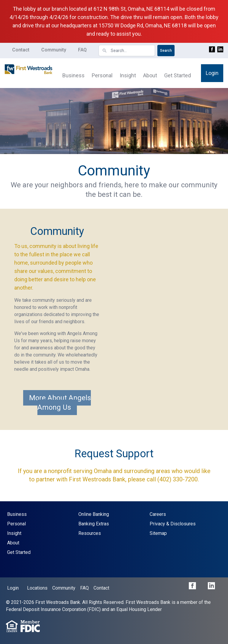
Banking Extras (94, 524)
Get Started (178, 75)
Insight (128, 75)
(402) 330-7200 (178, 479)
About (150, 75)
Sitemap (158, 533)
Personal (102, 75)
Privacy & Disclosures (173, 524)
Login (212, 73)
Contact (21, 50)
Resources (90, 533)
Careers (158, 514)
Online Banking (94, 514)
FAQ (82, 50)
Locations (37, 588)
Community (54, 50)
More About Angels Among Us (60, 403)
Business (73, 75)
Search (166, 51)
